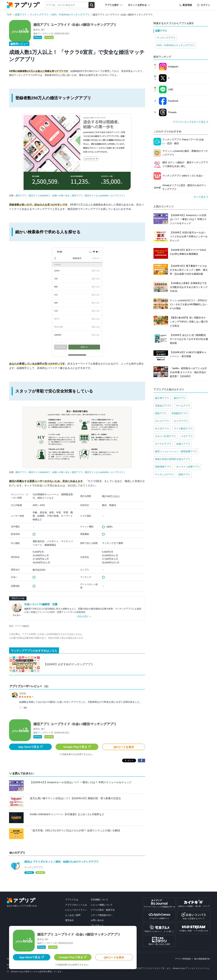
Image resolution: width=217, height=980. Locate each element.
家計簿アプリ (162, 398)
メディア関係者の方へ (102, 915)
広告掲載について (99, 900)
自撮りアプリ (183, 444)
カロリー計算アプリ (166, 436)
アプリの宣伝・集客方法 (103, 910)
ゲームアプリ (183, 406)
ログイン (204, 5)
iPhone (38, 37)
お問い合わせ (97, 920)
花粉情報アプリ (163, 467)
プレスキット (97, 925)
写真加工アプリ (163, 406)
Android (49, 37)
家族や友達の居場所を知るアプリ (173, 459)
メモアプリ (187, 436)
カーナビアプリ (163, 444)
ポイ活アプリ (162, 429)
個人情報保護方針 (202, 959)
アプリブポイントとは (76, 905)
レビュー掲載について (102, 905)
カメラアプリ (181, 421)
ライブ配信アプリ (183, 429)
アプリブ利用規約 (183, 959)
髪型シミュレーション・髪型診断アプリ (176, 451)
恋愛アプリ (21, 15)
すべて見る (200, 197)
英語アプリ (161, 413)
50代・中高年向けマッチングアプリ (71, 15)
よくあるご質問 (73, 915)
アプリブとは (72, 900)
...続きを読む (82, 616)
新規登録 (185, 5)
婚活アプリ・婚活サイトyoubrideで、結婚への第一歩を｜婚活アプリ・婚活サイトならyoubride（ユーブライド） (71, 196)
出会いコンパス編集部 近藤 (41, 604)
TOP (9, 15)
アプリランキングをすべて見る (189, 122)
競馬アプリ (184, 474)
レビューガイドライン (76, 910)
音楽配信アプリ (180, 413)
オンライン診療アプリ (188, 467)
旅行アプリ (180, 398)
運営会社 (69, 920)
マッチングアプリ (39, 15)
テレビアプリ (162, 421)
